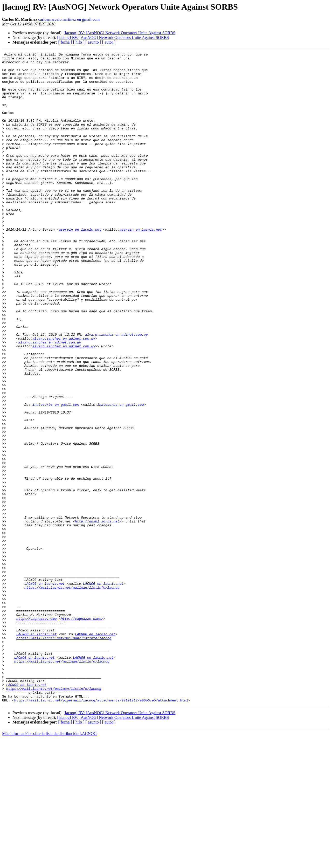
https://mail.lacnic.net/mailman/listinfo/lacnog (72, 695)
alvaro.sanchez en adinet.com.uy (116, 391)
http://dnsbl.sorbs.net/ (98, 615)
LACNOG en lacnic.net (45, 690)
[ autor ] (109, 42)
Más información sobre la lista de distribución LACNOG (49, 863)
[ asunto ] (93, 42)
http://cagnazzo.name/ (82, 732)
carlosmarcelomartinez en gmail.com (69, 19)
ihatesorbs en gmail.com (56, 475)
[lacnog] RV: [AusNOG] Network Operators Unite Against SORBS (119, 33)
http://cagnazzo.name (37, 732)
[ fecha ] (65, 42)
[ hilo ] (79, 42)
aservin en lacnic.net (80, 265)
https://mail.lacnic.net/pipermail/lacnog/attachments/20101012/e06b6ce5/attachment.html (101, 830)
